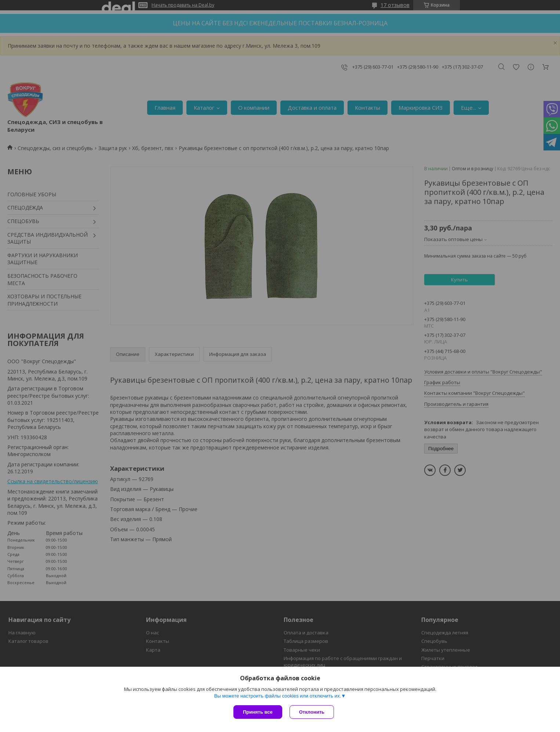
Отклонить (312, 712)
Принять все (258, 712)
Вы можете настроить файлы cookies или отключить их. (277, 696)
